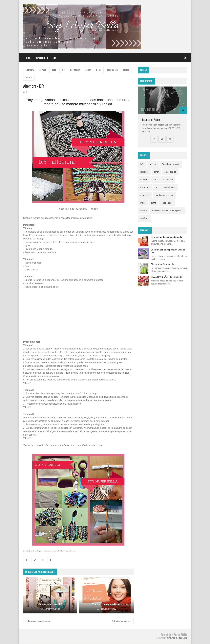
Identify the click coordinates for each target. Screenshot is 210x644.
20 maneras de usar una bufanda (166, 237)
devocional (145, 187)
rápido (126, 70)
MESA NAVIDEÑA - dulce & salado (167, 277)
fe (156, 187)
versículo (144, 218)
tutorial (29, 77)
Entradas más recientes (38, 621)
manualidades (169, 187)
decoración (168, 180)
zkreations (172, 638)
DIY (54, 58)
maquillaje (145, 195)
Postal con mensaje (171, 164)
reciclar (144, 211)
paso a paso (112, 70)
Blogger (183, 638)
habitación (75, 70)
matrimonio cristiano (164, 195)
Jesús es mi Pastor (151, 120)
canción (144, 180)
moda (143, 203)
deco (54, 70)
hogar (88, 70)
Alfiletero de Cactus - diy (162, 264)
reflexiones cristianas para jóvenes (168, 211)
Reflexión (144, 172)
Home (28, 58)
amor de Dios (170, 172)
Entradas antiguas (121, 621)
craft (155, 180)
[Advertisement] (78, 316)
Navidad (153, 164)
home (99, 70)
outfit (153, 203)
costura (43, 70)
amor (156, 172)
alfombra (30, 70)
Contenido (42, 58)
